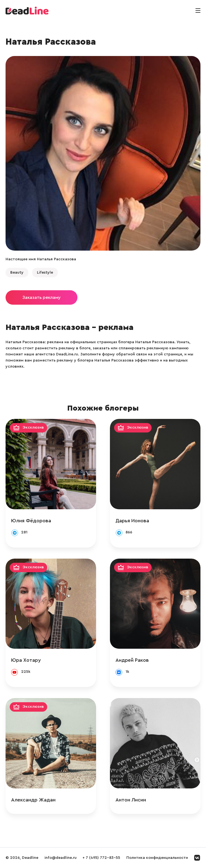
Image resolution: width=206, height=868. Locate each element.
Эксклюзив (33, 427)
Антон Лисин (131, 800)
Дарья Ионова (132, 521)
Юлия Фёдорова (31, 521)
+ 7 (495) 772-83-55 (101, 858)
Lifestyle (45, 273)
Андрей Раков (132, 660)
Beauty (17, 273)
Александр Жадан (33, 800)
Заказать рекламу (42, 297)
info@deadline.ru (61, 858)
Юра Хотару (26, 660)
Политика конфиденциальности (157, 858)
